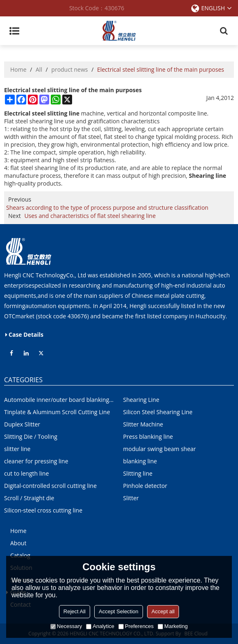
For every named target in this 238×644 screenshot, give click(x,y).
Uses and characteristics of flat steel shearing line (90, 216)
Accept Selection (119, 611)
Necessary (66, 626)
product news (69, 69)
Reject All (75, 611)
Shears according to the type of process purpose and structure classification (107, 207)
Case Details (26, 334)
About (18, 543)
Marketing (173, 626)
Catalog (20, 555)
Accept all (163, 611)
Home (18, 69)
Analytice (100, 626)
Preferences (136, 626)
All (39, 69)
